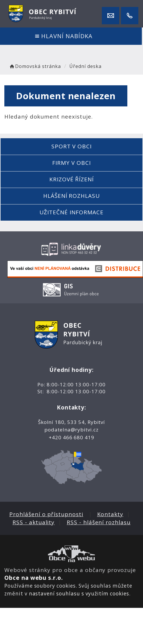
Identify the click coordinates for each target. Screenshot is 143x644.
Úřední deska (85, 66)
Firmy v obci (71, 163)
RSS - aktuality (34, 522)
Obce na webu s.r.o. (34, 578)
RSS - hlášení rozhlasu (99, 522)
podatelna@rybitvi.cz (71, 430)
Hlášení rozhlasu (71, 196)
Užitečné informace (71, 212)
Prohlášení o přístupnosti (46, 514)
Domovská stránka (35, 66)
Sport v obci (71, 146)
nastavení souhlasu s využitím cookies (79, 594)
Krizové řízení (71, 179)
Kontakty (110, 514)
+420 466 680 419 (71, 437)
